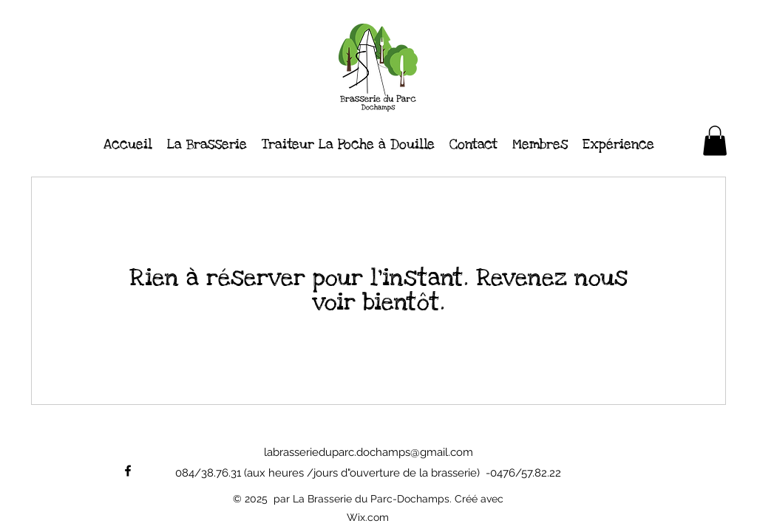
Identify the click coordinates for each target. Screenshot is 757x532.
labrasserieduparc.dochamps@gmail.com (369, 452)
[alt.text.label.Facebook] (128, 471)
